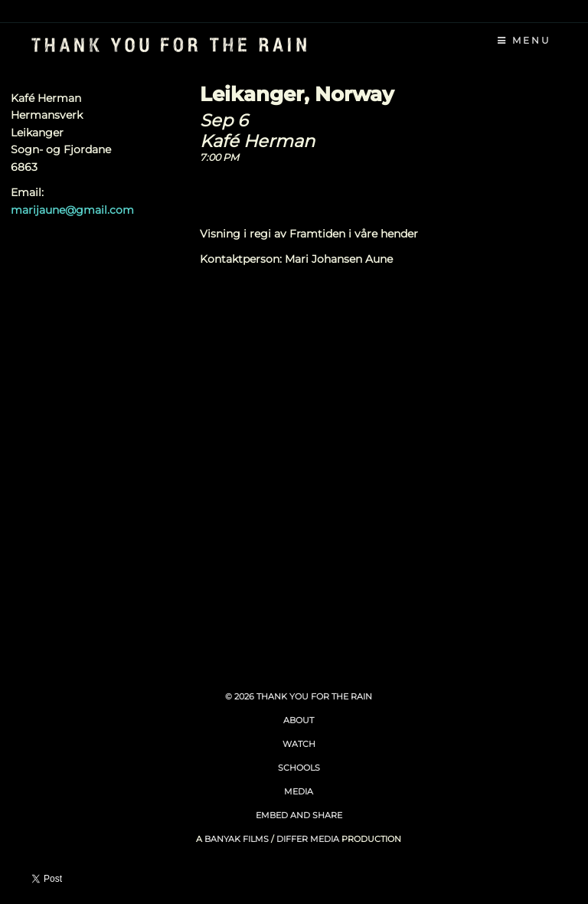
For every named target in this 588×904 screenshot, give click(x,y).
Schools (299, 768)
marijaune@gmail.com (72, 210)
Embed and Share (299, 815)
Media (299, 791)
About (299, 720)
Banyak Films (237, 839)
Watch (299, 744)
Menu (524, 40)
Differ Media (308, 839)
